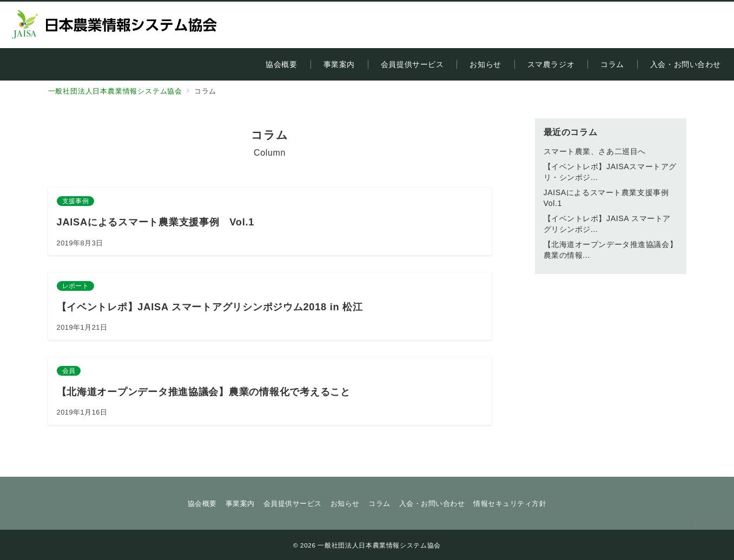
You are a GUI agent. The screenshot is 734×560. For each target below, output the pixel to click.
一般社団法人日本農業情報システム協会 (379, 545)
